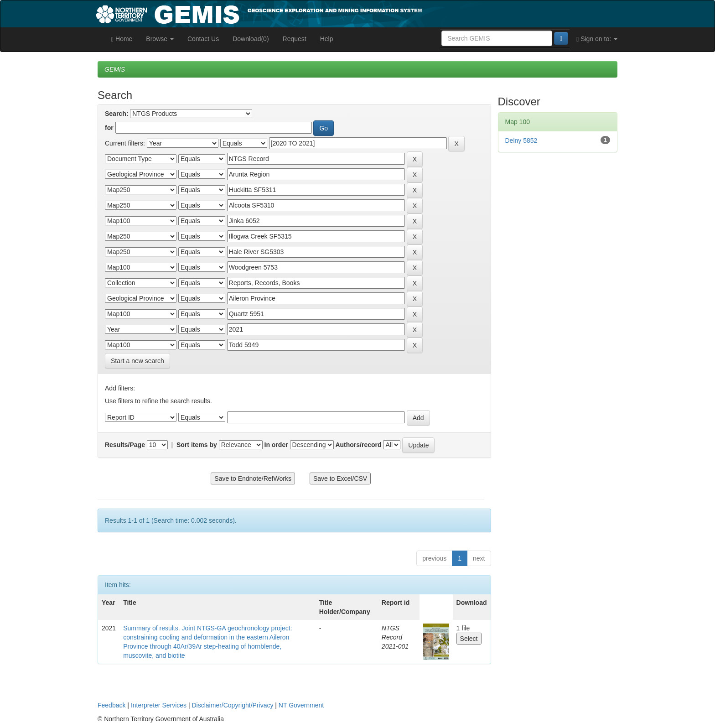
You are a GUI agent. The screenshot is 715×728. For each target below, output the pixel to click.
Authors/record (358, 445)
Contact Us (203, 39)
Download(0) (251, 39)
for (109, 128)
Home (122, 39)
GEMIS (115, 69)
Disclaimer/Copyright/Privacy (233, 705)
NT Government (301, 705)
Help (327, 39)
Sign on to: (597, 39)
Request (295, 39)
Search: (117, 114)
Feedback (111, 705)
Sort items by (197, 445)
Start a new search (137, 361)
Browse (160, 39)
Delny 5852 (521, 140)
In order (276, 445)
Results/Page (125, 445)
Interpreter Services (159, 705)
